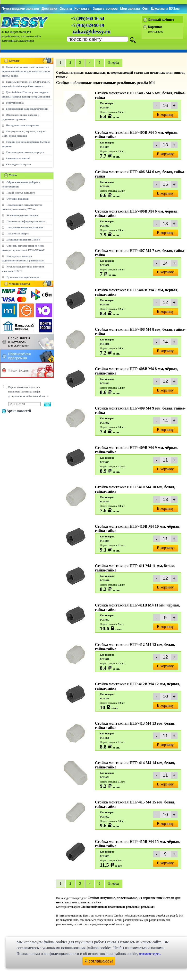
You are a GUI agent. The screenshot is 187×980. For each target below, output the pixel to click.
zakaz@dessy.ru (92, 31)
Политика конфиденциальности (26, 221)
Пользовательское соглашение (25, 227)
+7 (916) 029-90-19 (87, 25)
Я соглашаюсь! (99, 961)
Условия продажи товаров (22, 215)
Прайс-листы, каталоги (21, 193)
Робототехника (15, 103)
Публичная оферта (18, 233)
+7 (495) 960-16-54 (87, 18)
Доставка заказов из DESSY (23, 240)
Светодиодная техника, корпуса (25, 152)
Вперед (114, 884)
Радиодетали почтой (18, 158)
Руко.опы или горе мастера (23, 277)
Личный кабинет (161, 20)
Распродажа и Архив (18, 164)
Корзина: (155, 27)
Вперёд (114, 63)
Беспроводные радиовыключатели (27, 109)
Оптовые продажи (18, 199)
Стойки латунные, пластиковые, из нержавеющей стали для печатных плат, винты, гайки (26, 71)
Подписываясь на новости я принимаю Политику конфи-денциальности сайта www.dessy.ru (28, 392)
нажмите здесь (149, 954)
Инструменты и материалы (22, 125)
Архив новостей (19, 411)
